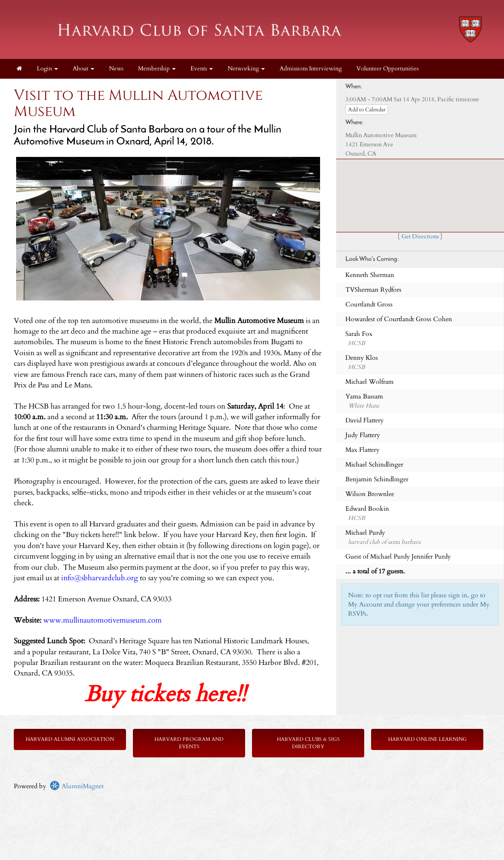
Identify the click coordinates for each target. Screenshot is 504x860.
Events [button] (202, 69)
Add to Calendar (367, 110)
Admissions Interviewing (311, 69)
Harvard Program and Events (189, 743)
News (116, 69)
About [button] (83, 69)
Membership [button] (157, 69)
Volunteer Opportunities (387, 69)
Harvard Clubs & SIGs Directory (308, 743)
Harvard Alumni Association (70, 739)
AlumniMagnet (77, 786)
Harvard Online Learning (427, 739)
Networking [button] (246, 69)
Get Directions (420, 237)
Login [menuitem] (47, 69)
